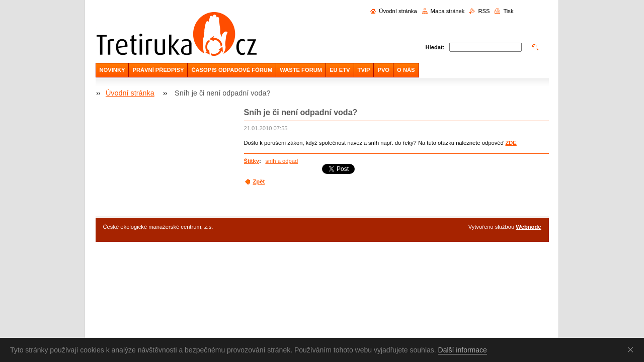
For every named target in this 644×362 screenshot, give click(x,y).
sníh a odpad (281, 161)
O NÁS (406, 70)
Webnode (528, 227)
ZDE (511, 143)
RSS (484, 11)
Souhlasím (632, 349)
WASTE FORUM (301, 70)
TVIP (364, 70)
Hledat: (435, 47)
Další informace (463, 350)
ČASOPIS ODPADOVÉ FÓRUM (232, 70)
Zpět (259, 182)
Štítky (252, 161)
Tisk (508, 11)
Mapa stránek (448, 11)
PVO (383, 70)
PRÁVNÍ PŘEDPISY (158, 70)
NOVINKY (112, 70)
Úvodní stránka (398, 11)
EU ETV (340, 70)
